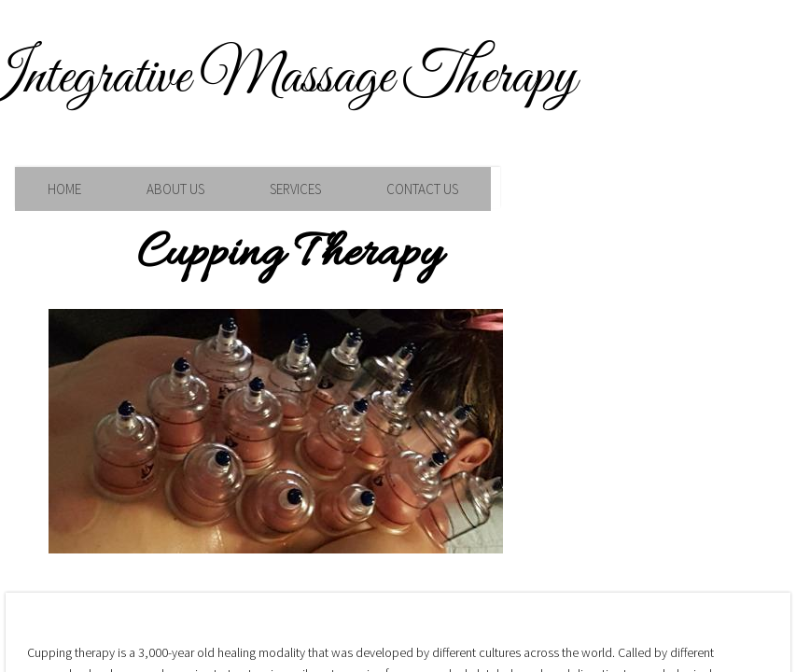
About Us (175, 189)
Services (295, 189)
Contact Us (422, 189)
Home (64, 189)
